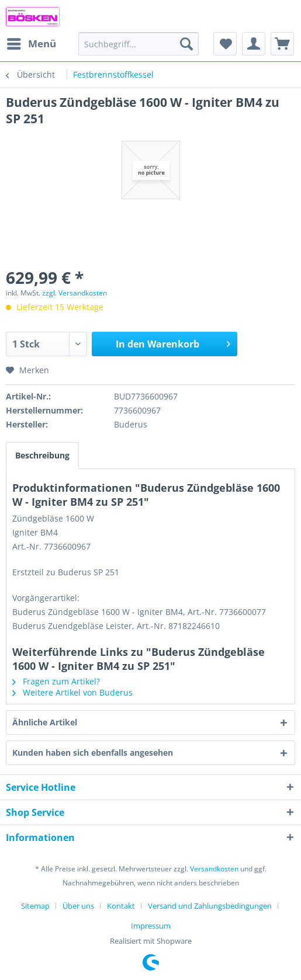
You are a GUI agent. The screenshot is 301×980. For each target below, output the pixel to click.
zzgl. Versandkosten (75, 293)
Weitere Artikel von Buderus (72, 692)
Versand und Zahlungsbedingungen (210, 906)
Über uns (78, 906)
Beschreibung (42, 455)
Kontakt (121, 906)
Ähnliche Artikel (45, 722)
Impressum (151, 926)
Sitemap (35, 906)
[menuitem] (31, 44)
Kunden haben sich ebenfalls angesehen (93, 753)
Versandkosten (214, 869)
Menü (32, 42)
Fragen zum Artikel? (56, 681)
